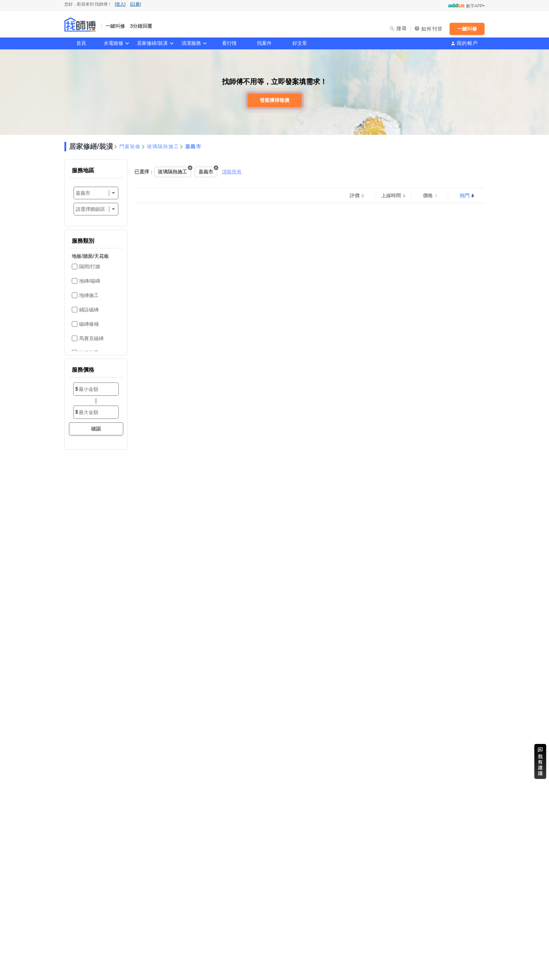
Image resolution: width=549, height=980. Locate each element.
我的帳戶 (467, 43)
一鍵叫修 (467, 29)
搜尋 (402, 28)
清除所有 (232, 172)
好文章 (300, 43)
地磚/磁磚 (90, 281)
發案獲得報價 (274, 100)
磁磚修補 (89, 324)
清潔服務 (191, 43)
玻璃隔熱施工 (163, 146)
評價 (355, 195)
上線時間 (391, 195)
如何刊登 (432, 29)
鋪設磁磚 (89, 310)
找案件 (264, 43)
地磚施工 (89, 295)
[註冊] (136, 4)
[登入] (120, 4)
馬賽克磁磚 (91, 338)
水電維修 (113, 43)
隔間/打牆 (90, 267)
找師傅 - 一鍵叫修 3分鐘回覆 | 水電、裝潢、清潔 (80, 25)
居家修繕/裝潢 (152, 43)
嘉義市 (193, 146)
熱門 (465, 195)
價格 (428, 195)
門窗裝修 (130, 146)
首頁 (81, 43)
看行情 (229, 43)
